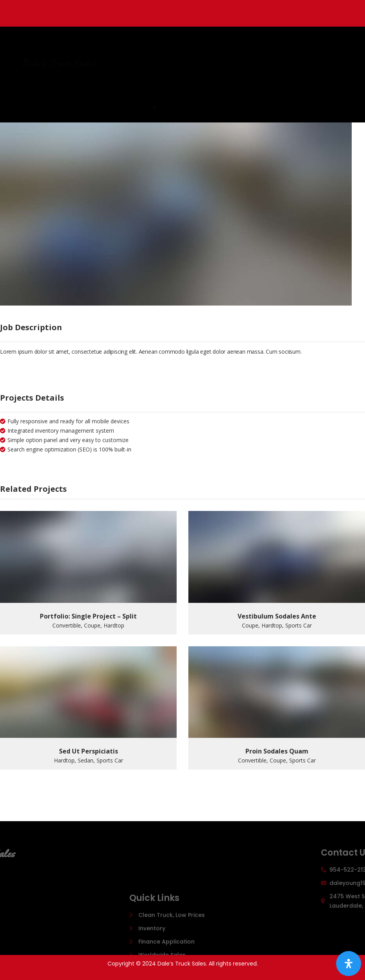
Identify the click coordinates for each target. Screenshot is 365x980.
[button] (202, 107)
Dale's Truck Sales (139, 63)
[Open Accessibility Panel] (349, 964)
